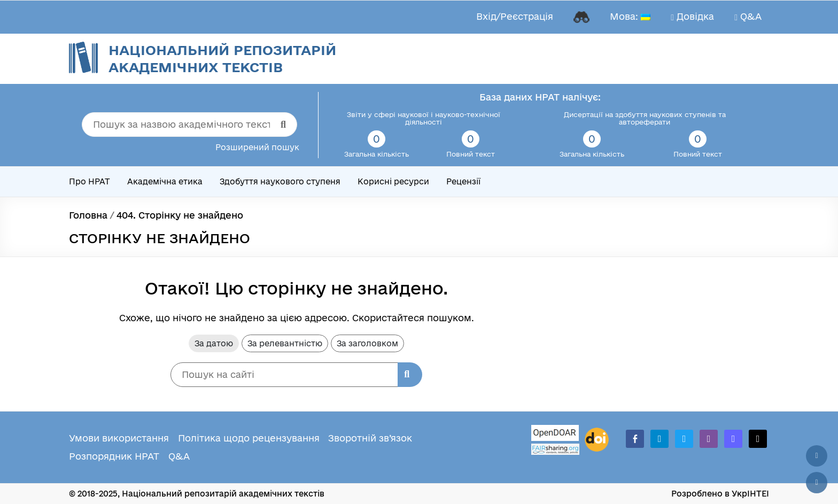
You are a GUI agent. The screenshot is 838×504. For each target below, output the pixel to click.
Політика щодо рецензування (249, 438)
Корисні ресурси (393, 181)
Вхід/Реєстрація (515, 16)
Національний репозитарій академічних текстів (222, 59)
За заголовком (367, 343)
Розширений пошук (257, 147)
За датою (214, 343)
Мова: (630, 16)
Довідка (692, 17)
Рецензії (463, 181)
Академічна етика (165, 181)
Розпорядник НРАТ (114, 456)
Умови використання (119, 438)
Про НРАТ (90, 181)
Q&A (748, 17)
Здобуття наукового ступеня (280, 181)
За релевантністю (285, 343)
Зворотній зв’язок (370, 438)
